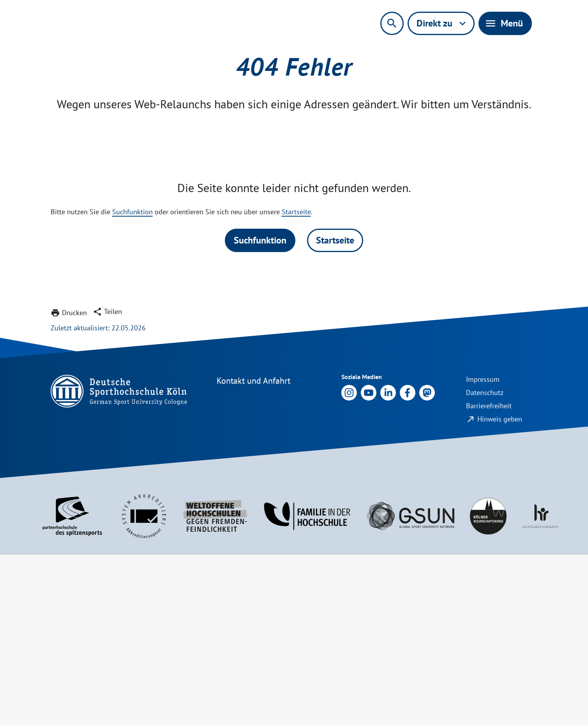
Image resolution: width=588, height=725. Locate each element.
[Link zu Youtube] (369, 562)
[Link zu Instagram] (349, 562)
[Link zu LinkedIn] (388, 562)
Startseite (296, 382)
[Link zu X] (427, 562)
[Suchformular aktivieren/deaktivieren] (392, 23)
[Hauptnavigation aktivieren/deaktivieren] (505, 23)
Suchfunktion (132, 382)
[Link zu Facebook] (408, 562)
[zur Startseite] (133, 26)
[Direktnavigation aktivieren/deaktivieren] (441, 23)
